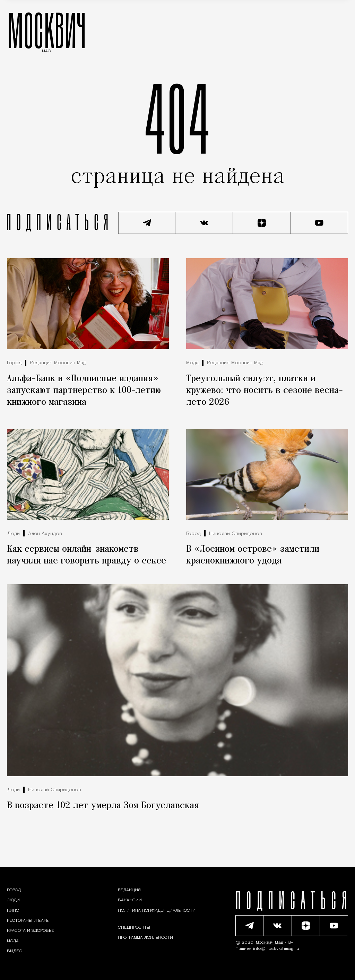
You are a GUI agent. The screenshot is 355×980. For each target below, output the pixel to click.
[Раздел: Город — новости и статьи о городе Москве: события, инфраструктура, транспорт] (14, 890)
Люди (13, 534)
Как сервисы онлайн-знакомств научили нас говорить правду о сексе (86, 555)
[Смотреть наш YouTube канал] (319, 223)
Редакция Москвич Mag (58, 363)
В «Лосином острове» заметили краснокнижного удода (253, 555)
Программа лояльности (145, 938)
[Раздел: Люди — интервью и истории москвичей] (13, 900)
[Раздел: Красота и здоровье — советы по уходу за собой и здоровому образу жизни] (31, 931)
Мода (192, 363)
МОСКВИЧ (47, 30)
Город (14, 363)
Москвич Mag (270, 943)
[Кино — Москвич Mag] (13, 911)
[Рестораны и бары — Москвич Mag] (28, 921)
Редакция (129, 890)
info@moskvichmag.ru (276, 949)
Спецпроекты (134, 928)
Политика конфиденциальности (157, 911)
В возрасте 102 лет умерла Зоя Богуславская (103, 806)
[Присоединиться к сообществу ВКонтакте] (204, 223)
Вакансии (130, 900)
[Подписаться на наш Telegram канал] (147, 223)
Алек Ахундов (45, 534)
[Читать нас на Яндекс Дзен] (262, 223)
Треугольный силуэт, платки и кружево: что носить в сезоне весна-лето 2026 (265, 391)
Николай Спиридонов (236, 534)
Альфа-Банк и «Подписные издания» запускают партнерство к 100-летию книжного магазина (84, 391)
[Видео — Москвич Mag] (15, 951)
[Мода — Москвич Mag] (13, 941)
